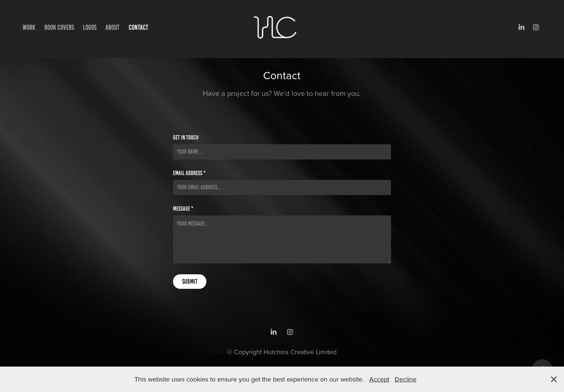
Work (29, 27)
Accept (379, 379)
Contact (138, 27)
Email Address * (189, 173)
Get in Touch (186, 138)
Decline (406, 379)
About (112, 27)
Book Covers (59, 27)
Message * (183, 209)
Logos (90, 27)
